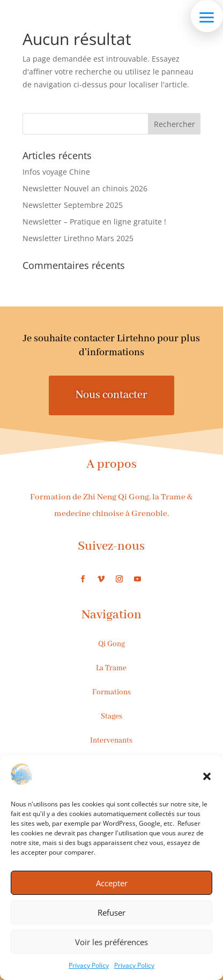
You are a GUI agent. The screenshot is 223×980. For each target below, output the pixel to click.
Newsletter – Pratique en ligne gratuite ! (94, 222)
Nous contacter (111, 395)
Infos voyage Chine (56, 172)
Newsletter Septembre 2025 (73, 205)
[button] (207, 776)
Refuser (111, 912)
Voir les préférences (111, 942)
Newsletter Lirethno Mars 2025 (78, 238)
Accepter (112, 883)
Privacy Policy (89, 965)
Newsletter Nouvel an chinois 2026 (85, 188)
